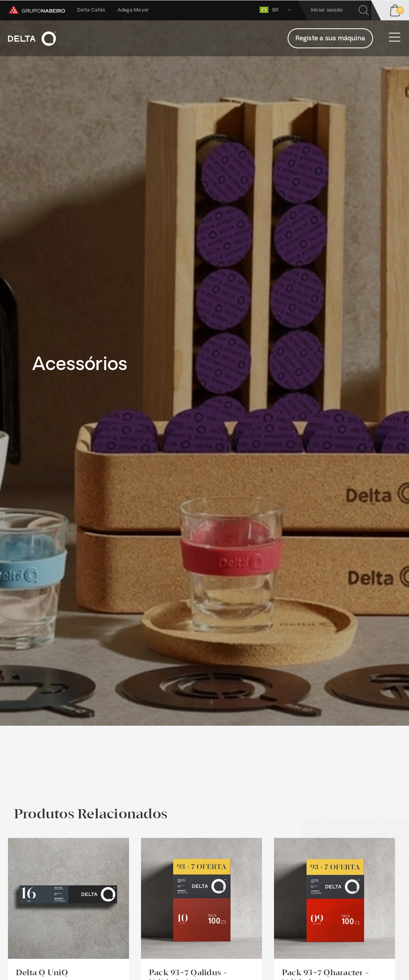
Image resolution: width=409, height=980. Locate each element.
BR (277, 10)
